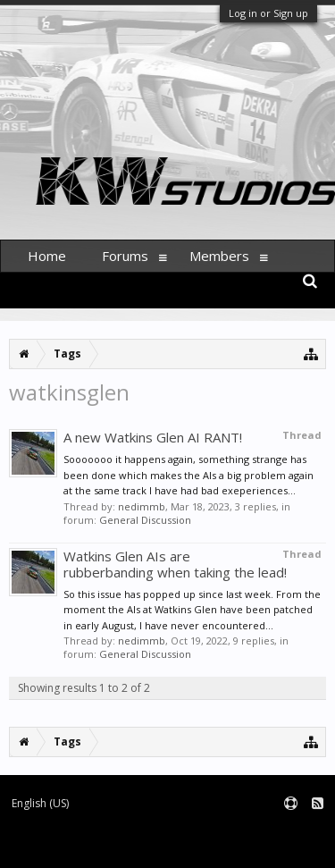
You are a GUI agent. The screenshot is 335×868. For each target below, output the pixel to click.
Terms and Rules (290, 833)
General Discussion (145, 520)
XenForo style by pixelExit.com (230, 846)
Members (219, 256)
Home (47, 256)
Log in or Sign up (268, 13)
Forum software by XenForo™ (76, 846)
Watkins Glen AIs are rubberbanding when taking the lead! (175, 564)
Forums (125, 256)
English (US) (40, 803)
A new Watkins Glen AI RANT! (153, 437)
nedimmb (142, 506)
